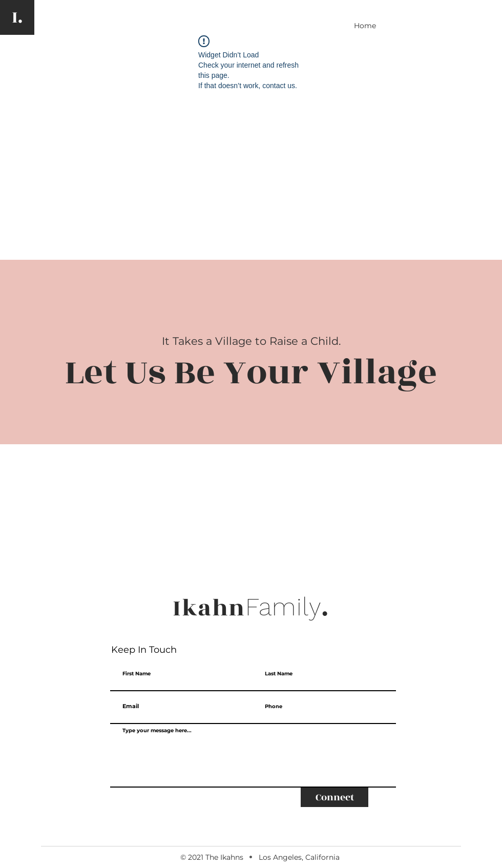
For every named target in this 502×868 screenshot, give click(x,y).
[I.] (17, 17)
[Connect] (334, 797)
